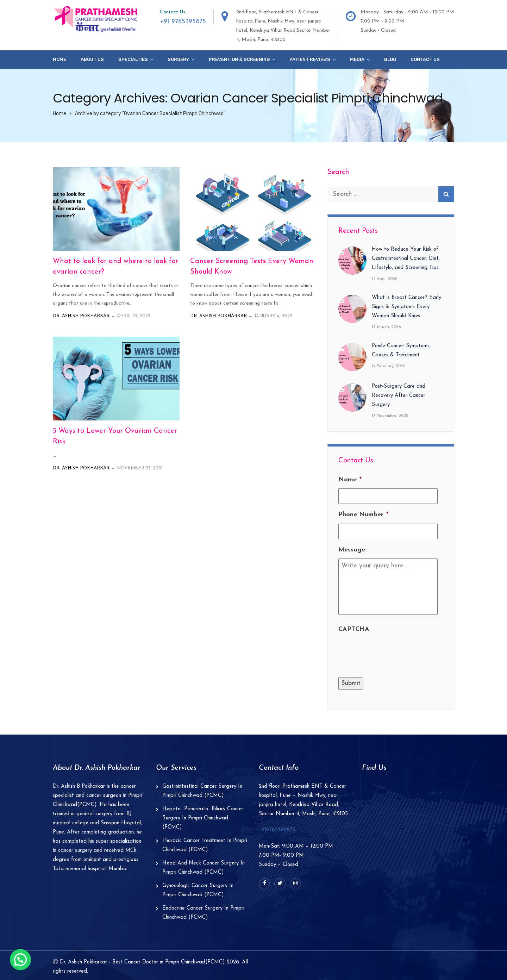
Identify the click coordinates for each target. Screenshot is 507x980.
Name (350, 480)
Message (352, 550)
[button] (20, 960)
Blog (390, 59)
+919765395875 (277, 830)
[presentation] (392, 652)
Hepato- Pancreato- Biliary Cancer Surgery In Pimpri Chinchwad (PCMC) (203, 818)
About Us (92, 59)
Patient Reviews (310, 59)
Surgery (178, 59)
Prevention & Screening (239, 59)
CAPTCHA (354, 629)
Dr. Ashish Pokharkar (81, 316)
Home (60, 59)
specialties (133, 59)
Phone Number (363, 515)
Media (357, 59)
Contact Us (425, 59)
